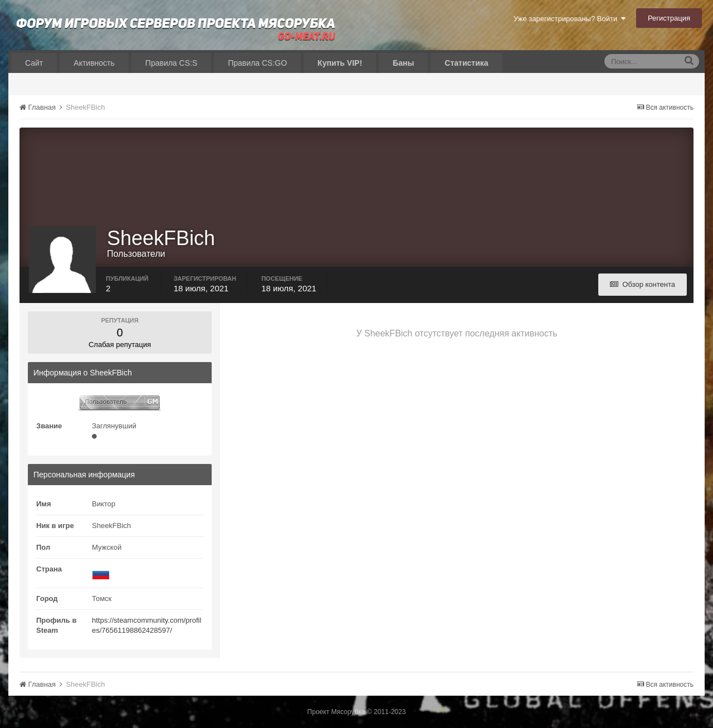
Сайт (34, 63)
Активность (94, 63)
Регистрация (669, 18)
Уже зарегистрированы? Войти (570, 19)
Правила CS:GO (257, 63)
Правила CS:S (171, 63)
